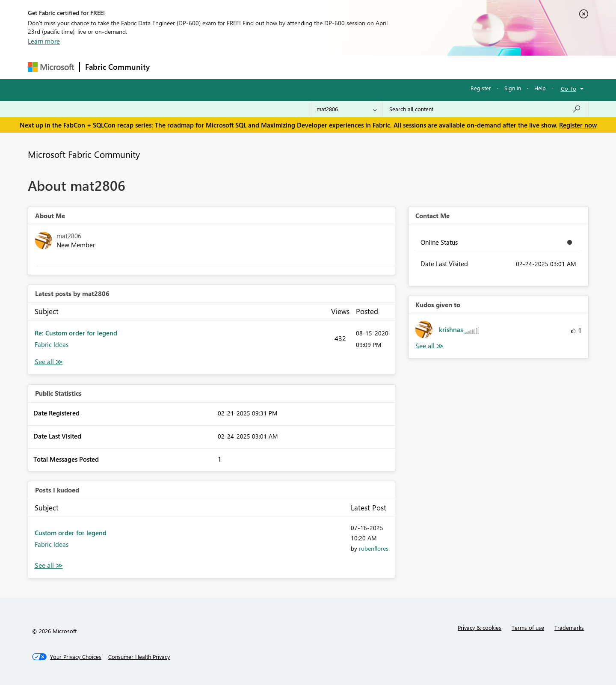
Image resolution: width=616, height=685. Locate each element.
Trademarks (569, 627)
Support (387, 67)
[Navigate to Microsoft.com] (51, 67)
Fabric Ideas (52, 344)
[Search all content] (485, 109)
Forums (169, 67)
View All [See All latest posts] (49, 362)
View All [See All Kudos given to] (429, 346)
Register (481, 88)
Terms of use (528, 627)
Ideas (242, 67)
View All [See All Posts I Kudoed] (49, 565)
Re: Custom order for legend (76, 333)
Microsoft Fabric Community (84, 154)
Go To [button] (569, 88)
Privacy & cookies (480, 627)
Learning (351, 67)
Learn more (44, 41)
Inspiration (207, 67)
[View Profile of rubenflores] (374, 548)
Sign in (513, 88)
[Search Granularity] (347, 109)
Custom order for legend (71, 533)
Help (540, 88)
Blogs (318, 67)
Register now (578, 125)
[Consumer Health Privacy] (139, 657)
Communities (280, 67)
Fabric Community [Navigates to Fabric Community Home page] (117, 67)
